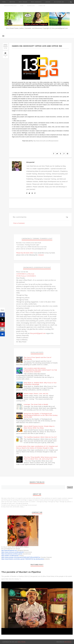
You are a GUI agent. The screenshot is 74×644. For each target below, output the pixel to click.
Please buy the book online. (25, 253)
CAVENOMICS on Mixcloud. (25, 274)
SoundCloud (31, 6)
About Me (12, 2)
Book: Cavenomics (36, 2)
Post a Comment (19, 223)
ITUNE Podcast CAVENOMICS (26, 276)
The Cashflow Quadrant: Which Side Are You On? (40, 437)
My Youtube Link (59, 2)
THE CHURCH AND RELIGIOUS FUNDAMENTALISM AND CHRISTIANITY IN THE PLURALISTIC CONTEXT (40, 370)
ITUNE (22, 6)
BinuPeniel (68, 642)
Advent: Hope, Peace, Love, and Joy (36, 394)
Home (4, 2)
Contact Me (42, 6)
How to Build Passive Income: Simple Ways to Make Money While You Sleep (39, 427)
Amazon (41, 255)
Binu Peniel (22, 642)
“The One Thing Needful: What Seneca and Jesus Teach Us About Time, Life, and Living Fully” (40, 458)
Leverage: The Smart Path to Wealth (36, 404)
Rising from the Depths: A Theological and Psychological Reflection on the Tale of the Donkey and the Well (41, 415)
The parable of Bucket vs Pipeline (21, 572)
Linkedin (48, 2)
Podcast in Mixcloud (10, 6)
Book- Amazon (23, 2)
